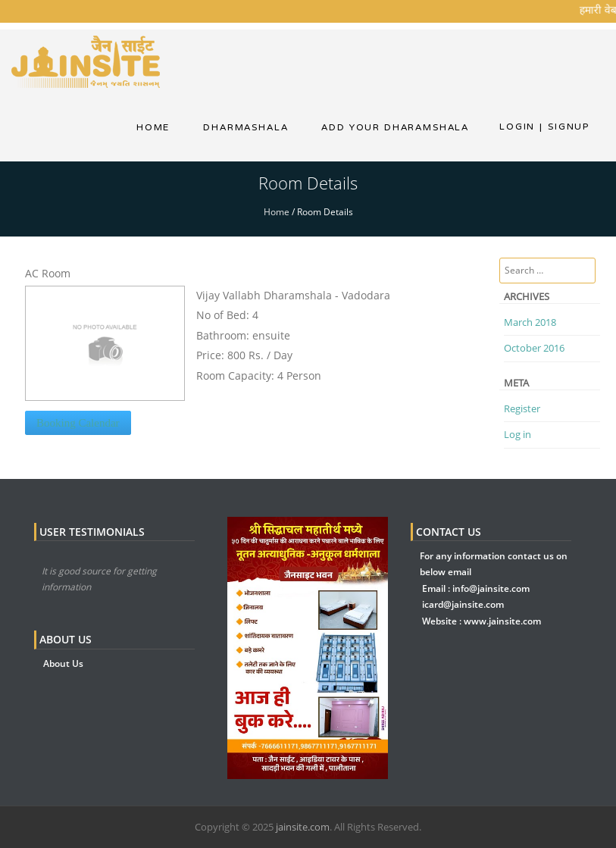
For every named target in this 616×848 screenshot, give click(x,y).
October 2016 (534, 348)
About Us (63, 663)
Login (517, 127)
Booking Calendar (78, 423)
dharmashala (245, 127)
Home (153, 127)
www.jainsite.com (502, 621)
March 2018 (530, 322)
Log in (518, 434)
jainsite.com (303, 827)
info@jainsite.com (491, 588)
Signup (564, 127)
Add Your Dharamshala (395, 127)
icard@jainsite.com (463, 604)
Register (522, 408)
